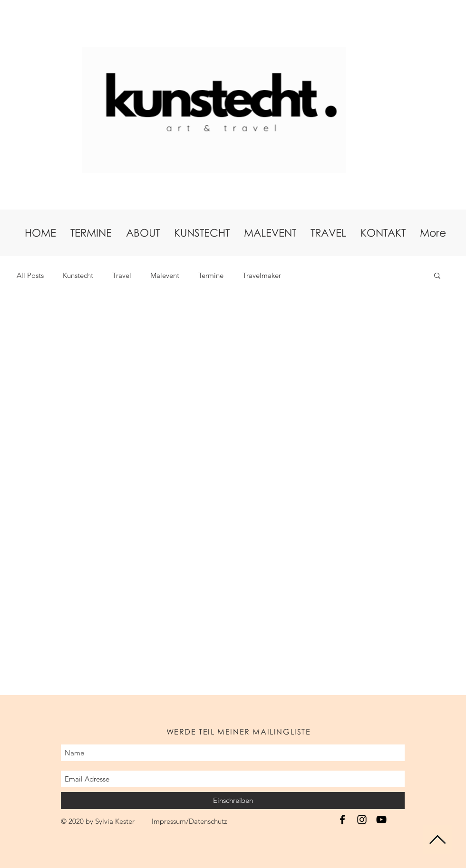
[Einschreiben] (233, 801)
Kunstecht (78, 275)
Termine (211, 275)
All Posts (30, 275)
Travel (122, 275)
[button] (437, 276)
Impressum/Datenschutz (189, 821)
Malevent (165, 275)
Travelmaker (262, 275)
